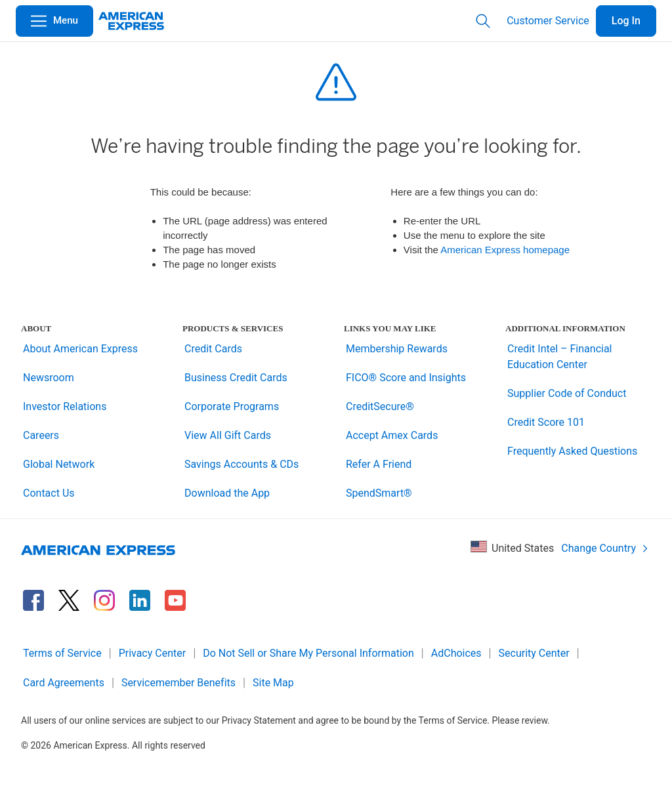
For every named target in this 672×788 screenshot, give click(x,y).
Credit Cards (213, 349)
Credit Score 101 (546, 422)
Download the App (227, 493)
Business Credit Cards (236, 378)
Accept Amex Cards (392, 435)
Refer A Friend (379, 464)
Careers (41, 435)
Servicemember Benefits (178, 683)
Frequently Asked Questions (572, 451)
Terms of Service (62, 653)
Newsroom (49, 378)
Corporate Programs (232, 406)
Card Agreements (64, 683)
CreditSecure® (380, 406)
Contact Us (49, 493)
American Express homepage (505, 250)
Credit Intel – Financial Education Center (560, 357)
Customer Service (548, 21)
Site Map (273, 683)
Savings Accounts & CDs (241, 464)
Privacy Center (153, 653)
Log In (626, 21)
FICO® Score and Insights (406, 378)
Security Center (534, 653)
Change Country (605, 548)
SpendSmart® (379, 493)
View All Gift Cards (228, 435)
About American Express (80, 349)
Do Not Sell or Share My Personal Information (308, 653)
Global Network (59, 464)
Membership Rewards (397, 349)
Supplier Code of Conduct (567, 393)
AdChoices (456, 653)
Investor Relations (65, 406)
